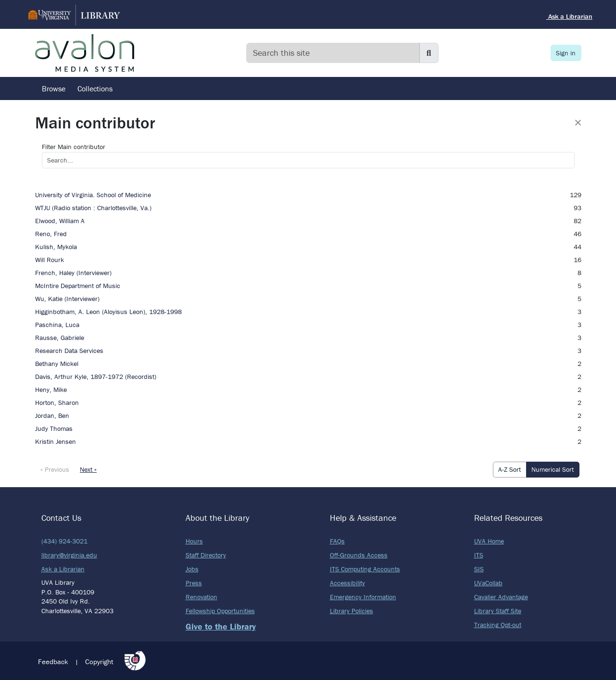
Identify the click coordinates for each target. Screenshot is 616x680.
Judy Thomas (54, 428)
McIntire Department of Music (78, 286)
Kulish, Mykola (56, 247)
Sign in (566, 53)
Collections (95, 88)
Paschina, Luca (57, 325)
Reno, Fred (51, 234)
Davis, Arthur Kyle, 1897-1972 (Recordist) (96, 377)
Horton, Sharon (57, 403)
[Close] (578, 123)
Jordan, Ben (52, 416)
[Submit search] (429, 53)
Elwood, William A (60, 221)
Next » (88, 469)
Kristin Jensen (56, 441)
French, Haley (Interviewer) (73, 273)
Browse (54, 88)
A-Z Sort (509, 469)
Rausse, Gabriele (60, 338)
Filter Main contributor (74, 147)
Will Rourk (50, 260)
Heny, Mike (51, 390)
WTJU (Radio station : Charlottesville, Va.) (93, 208)
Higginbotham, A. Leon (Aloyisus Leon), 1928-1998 (108, 312)
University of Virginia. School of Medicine (93, 195)
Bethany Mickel (57, 364)
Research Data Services (69, 351)
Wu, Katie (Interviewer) (67, 299)
